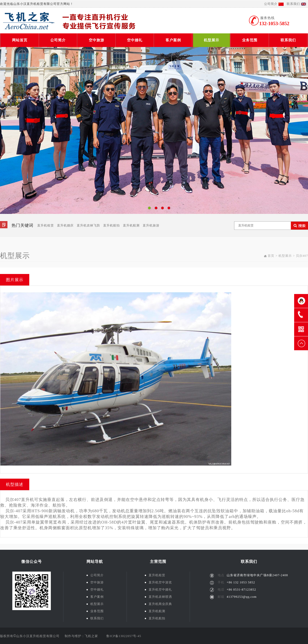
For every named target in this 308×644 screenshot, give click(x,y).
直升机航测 (131, 225)
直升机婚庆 (65, 225)
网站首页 (20, 40)
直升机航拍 (155, 618)
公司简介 (271, 4)
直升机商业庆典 (158, 604)
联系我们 (293, 4)
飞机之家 (91, 636)
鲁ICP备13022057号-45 (124, 636)
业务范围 (250, 40)
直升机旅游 (151, 225)
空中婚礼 (135, 40)
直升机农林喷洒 (158, 597)
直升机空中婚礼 (158, 590)
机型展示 (211, 40)
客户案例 (173, 40)
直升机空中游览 (158, 582)
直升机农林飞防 (88, 225)
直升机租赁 (46, 225)
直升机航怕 (112, 225)
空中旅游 (97, 40)
